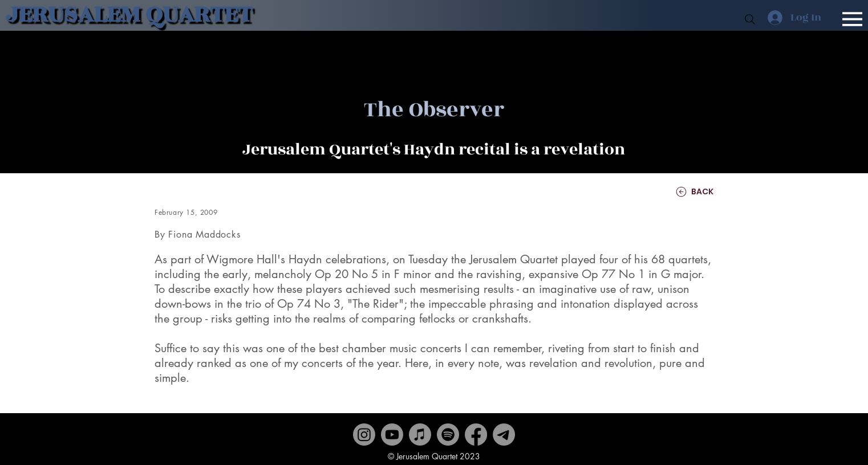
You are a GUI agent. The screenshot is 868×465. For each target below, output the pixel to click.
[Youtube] (392, 435)
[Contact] (504, 435)
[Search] (750, 19)
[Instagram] (364, 435)
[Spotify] (448, 435)
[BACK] (679, 192)
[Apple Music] (420, 435)
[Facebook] (476, 435)
